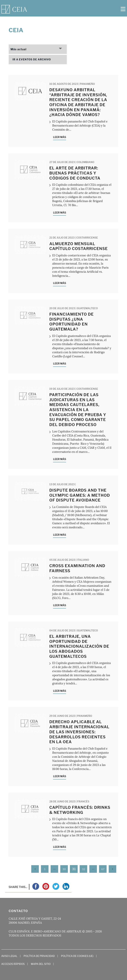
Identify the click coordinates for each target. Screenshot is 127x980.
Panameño (87, 84)
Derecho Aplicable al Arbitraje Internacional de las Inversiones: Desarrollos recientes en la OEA (79, 732)
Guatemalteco (87, 308)
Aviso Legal (9, 956)
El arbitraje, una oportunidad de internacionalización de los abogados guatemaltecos (79, 646)
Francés (83, 801)
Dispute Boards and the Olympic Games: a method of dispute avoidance (80, 495)
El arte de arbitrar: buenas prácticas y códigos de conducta (75, 173)
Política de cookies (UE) (77, 956)
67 (103, 869)
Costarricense (87, 238)
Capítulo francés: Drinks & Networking (80, 810)
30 (64, 869)
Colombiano (85, 162)
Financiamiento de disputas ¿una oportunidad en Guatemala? (72, 322)
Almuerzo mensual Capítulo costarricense (79, 246)
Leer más (60, 137)
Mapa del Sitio (41, 964)
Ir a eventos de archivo (32, 59)
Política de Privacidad (39, 956)
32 (84, 869)
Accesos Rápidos (13, 964)
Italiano (83, 560)
